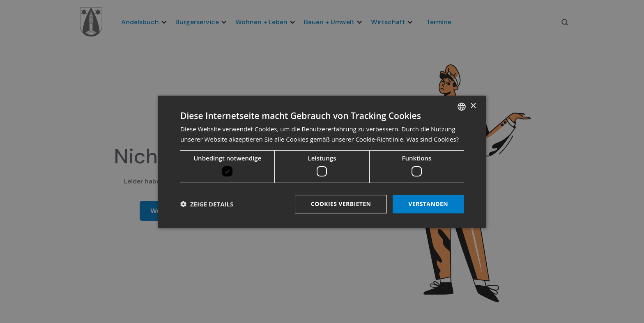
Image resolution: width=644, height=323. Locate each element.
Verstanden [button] (428, 204)
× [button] (473, 106)
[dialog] (322, 161)
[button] (207, 204)
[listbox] (462, 106)
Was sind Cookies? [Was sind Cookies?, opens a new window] (432, 139)
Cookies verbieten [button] (341, 204)
